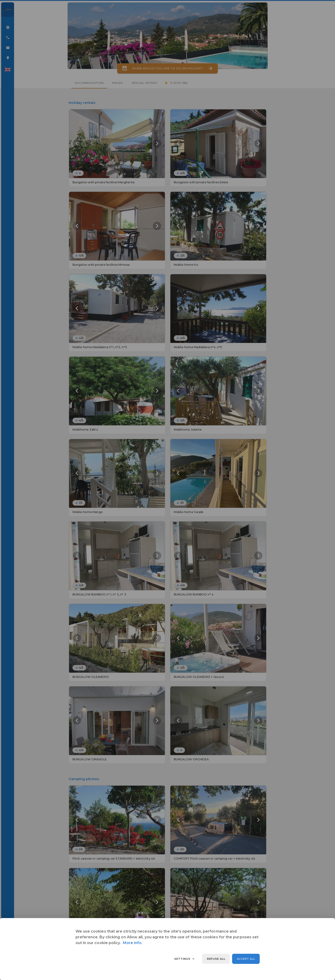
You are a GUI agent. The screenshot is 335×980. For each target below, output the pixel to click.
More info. (133, 943)
